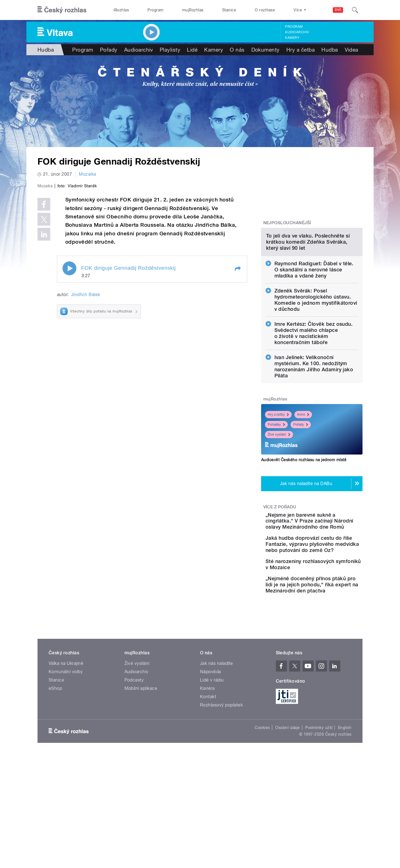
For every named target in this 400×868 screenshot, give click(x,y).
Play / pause (69, 386)
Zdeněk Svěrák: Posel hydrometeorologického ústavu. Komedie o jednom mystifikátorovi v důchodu (316, 357)
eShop (55, 778)
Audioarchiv (297, 32)
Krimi (303, 471)
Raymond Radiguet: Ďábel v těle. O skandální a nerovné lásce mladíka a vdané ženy (314, 326)
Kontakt (208, 786)
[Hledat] (355, 10)
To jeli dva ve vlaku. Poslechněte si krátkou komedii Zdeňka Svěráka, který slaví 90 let (308, 299)
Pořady (109, 50)
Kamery (292, 38)
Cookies (262, 817)
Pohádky (276, 481)
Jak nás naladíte (217, 753)
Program (155, 10)
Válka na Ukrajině (66, 753)
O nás (237, 50)
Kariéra (207, 778)
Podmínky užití (319, 817)
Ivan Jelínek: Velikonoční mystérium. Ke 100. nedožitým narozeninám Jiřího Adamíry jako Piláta (314, 423)
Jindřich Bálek (86, 412)
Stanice (229, 10)
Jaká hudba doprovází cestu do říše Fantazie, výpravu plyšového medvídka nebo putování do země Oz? (327, 613)
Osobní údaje (288, 817)
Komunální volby (66, 761)
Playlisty (170, 50)
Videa (352, 50)
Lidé (192, 50)
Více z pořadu (280, 564)
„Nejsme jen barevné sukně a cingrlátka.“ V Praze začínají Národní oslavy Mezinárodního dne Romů (329, 581)
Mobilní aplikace (141, 778)
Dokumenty (266, 50)
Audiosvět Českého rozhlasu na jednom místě (304, 517)
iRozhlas (121, 10)
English (345, 817)
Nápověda (211, 761)
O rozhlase (265, 10)
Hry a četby (278, 471)
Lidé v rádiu (212, 769)
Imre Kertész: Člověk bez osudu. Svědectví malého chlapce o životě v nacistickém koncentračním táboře (314, 390)
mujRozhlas (193, 10)
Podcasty (134, 769)
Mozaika (87, 174)
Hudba (46, 50)
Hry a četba (301, 50)
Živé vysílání (279, 491)
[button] (237, 387)
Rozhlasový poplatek (221, 794)
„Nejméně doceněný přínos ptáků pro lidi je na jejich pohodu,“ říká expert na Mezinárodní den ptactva (329, 671)
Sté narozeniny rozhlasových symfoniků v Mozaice (326, 643)
